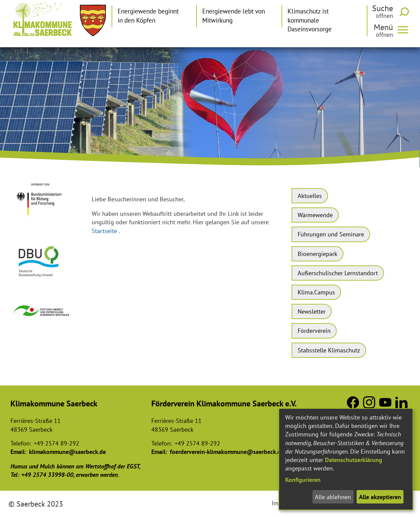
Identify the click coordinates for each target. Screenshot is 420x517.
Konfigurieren (303, 480)
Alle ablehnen (333, 497)
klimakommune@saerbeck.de (67, 452)
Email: (18, 452)
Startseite (104, 231)
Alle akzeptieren (380, 497)
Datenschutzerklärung (354, 460)
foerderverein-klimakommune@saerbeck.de (227, 452)
